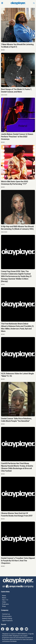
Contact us (6, 614)
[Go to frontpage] (18, 3)
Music (4, 598)
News (4, 596)
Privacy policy (7, 616)
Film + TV (5, 600)
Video (4, 602)
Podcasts (5, 604)
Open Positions (7, 621)
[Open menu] (2, 3)
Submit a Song (7, 618)
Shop (4, 606)
